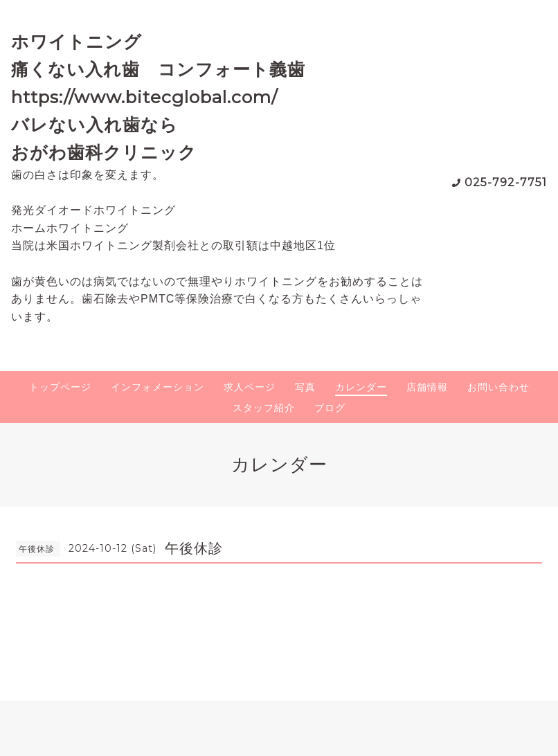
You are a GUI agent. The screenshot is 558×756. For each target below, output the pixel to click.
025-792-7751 (506, 182)
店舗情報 (427, 387)
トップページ (60, 387)
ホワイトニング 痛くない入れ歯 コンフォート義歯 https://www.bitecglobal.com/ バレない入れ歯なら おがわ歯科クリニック (167, 97)
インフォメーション (157, 387)
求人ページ (250, 387)
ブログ (330, 408)
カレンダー (361, 387)
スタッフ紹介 (264, 408)
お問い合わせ (498, 387)
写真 (305, 387)
